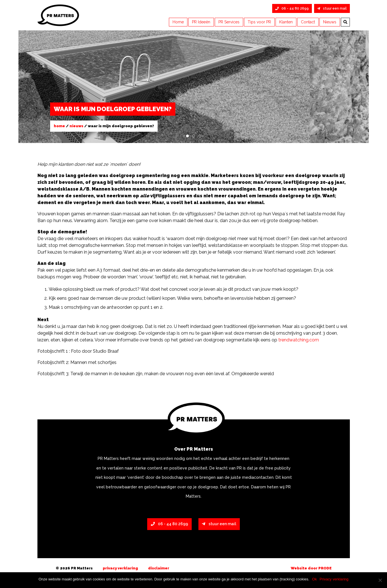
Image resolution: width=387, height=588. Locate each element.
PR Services (229, 22)
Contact (308, 22)
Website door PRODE (311, 568)
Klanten (286, 22)
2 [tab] (194, 136)
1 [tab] (187, 136)
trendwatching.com (299, 340)
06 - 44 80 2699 (292, 8)
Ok (315, 579)
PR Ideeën (201, 22)
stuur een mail (332, 8)
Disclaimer (159, 568)
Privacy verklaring (120, 568)
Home (178, 22)
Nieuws (330, 22)
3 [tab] (200, 136)
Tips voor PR (259, 22)
